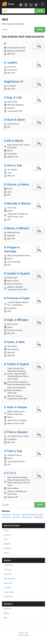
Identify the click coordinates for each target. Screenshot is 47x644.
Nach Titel (8, 609)
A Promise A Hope (17, 298)
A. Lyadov (11, 62)
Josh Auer (16, 517)
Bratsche (7, 535)
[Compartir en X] (26, 5)
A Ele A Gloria (14, 141)
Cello (6, 539)
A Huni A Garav (14, 120)
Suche (40, 11)
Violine (6, 530)
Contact (26, 635)
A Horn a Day (13, 165)
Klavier (6, 553)
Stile (6, 618)
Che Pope (16, 515)
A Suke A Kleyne (16, 407)
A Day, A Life (13, 97)
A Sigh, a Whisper (16, 320)
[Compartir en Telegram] (36, 5)
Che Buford (6, 515)
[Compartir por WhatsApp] (21, 5)
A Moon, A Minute (17, 228)
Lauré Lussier (27, 517)
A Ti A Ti (10, 473)
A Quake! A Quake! (17, 273)
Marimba (7, 544)
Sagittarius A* (14, 82)
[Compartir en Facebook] (31, 5)
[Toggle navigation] (42, 4)
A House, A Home (16, 184)
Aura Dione (6, 517)
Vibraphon (8, 548)
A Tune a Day (13, 451)
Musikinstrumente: (12, 526)
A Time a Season (16, 432)
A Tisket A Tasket (16, 364)
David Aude (38, 517)
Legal (20, 635)
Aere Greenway (37, 515)
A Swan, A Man (14, 342)
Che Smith (26, 515)
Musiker (7, 560)
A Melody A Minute (17, 203)
